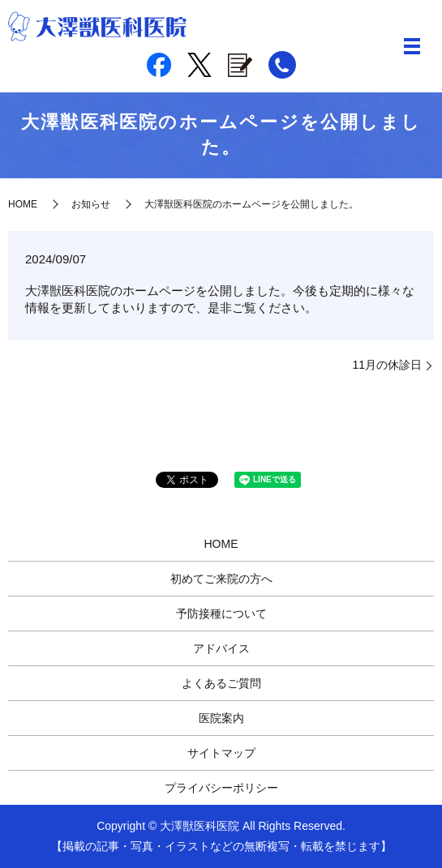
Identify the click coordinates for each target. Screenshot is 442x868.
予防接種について (221, 614)
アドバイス (221, 648)
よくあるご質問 (221, 683)
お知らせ (91, 204)
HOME (23, 204)
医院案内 (221, 718)
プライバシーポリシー (221, 788)
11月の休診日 (387, 365)
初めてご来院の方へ (221, 579)
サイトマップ (221, 753)
